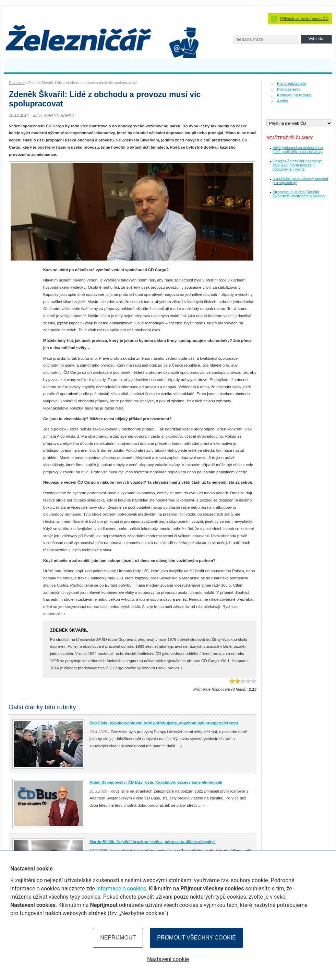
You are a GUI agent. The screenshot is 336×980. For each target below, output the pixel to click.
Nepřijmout (118, 938)
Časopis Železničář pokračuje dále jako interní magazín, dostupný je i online (297, 165)
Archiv (283, 101)
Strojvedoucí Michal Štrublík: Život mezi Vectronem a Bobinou (299, 194)
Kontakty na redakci (294, 95)
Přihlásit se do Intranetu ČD (304, 19)
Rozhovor (17, 83)
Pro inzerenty (289, 89)
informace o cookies (121, 889)
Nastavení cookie (168, 959)
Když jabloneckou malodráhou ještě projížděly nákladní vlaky (298, 150)
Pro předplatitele (291, 83)
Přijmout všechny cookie (196, 938)
